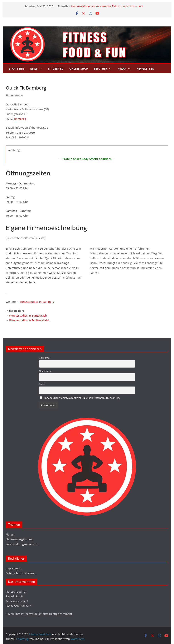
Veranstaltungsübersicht (22, 544)
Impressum (13, 568)
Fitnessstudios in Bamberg (37, 302)
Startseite (16, 69)
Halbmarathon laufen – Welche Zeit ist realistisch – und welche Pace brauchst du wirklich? (107, 8)
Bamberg (20, 119)
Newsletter (145, 69)
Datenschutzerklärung (20, 573)
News (34, 69)
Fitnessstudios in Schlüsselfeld (29, 320)
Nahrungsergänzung (19, 539)
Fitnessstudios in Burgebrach (28, 315)
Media (122, 69)
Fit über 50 (56, 69)
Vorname (44, 358)
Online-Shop (79, 69)
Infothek (101, 69)
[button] (40, 69)
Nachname (45, 371)
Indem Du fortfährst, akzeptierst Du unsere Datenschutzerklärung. (82, 398)
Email (42, 384)
